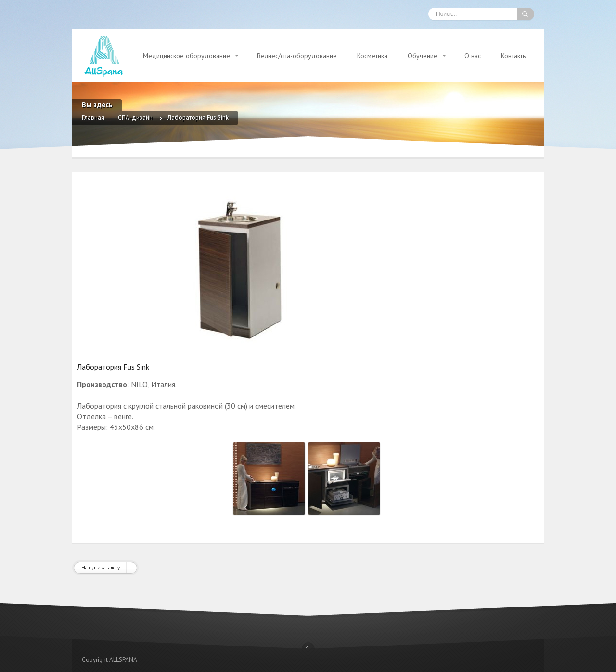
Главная (93, 118)
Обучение (423, 56)
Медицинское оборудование (186, 56)
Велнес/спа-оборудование (297, 56)
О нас (473, 56)
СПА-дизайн (136, 118)
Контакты (514, 56)
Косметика (372, 56)
